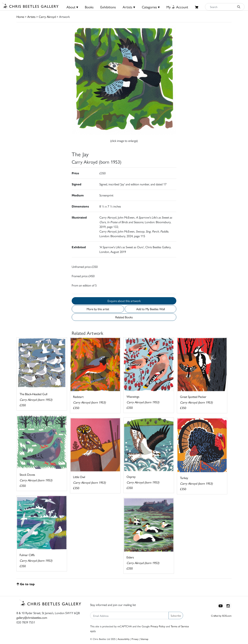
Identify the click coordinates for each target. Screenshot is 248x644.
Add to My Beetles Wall (151, 309)
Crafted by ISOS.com (221, 616)
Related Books (124, 317)
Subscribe (176, 615)
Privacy (135, 639)
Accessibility (124, 639)
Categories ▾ (151, 7)
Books (89, 7)
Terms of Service (180, 626)
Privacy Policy (158, 626)
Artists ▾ (129, 7)
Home (20, 17)
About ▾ (72, 7)
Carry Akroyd (47, 17)
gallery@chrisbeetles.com (32, 618)
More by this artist (98, 309)
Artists (31, 17)
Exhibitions (108, 7)
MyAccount (177, 7)
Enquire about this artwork (124, 301)
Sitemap (144, 639)
